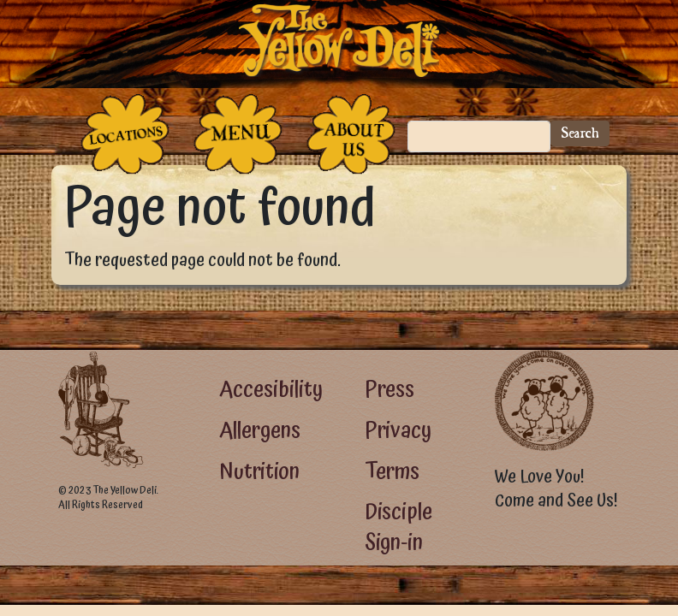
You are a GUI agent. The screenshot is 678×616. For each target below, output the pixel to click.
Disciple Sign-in (398, 527)
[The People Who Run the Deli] (351, 134)
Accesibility (271, 390)
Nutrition (259, 472)
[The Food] (238, 134)
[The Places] (125, 134)
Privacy (398, 431)
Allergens (260, 431)
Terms (392, 472)
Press (390, 390)
